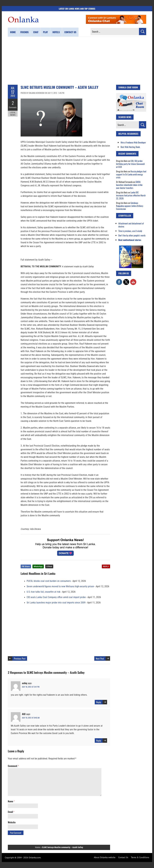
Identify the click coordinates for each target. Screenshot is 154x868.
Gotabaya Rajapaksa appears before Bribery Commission (130, 206)
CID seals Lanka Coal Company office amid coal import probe (56, 597)
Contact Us (123, 857)
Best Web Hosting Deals (130, 147)
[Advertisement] (77, 61)
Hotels (56, 32)
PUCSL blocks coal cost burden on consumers (49, 581)
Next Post (100, 658)
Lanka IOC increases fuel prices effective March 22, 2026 (131, 195)
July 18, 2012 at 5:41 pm (31, 687)
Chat (36, 32)
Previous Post (20, 658)
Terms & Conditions (140, 857)
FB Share (26, 567)
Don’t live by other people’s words (132, 235)
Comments (13, 107)
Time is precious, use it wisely (130, 231)
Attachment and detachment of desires (131, 225)
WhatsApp (38, 567)
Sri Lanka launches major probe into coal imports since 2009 (56, 603)
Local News (13, 114)
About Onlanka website (105, 857)
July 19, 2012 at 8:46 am (31, 718)
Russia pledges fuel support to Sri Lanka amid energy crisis (131, 174)
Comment (13, 766)
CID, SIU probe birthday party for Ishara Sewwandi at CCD (130, 164)
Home (13, 32)
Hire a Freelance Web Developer (133, 142)
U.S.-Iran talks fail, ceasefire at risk (43, 592)
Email (11, 812)
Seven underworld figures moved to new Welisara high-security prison (60, 586)
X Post (49, 567)
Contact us (70, 32)
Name (11, 801)
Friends (24, 32)
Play (45, 32)
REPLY (106, 567)
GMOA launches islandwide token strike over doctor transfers (129, 185)
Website (12, 822)
